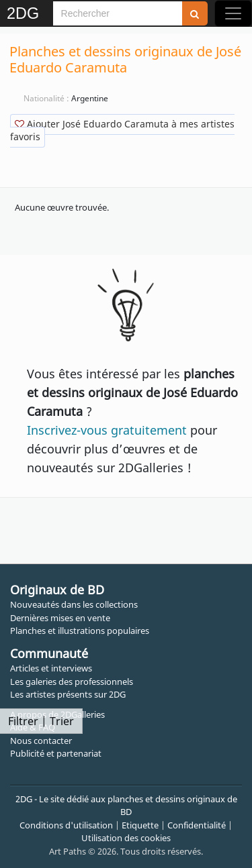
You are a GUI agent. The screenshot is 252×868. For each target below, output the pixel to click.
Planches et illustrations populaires (80, 631)
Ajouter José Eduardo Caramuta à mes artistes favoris (122, 130)
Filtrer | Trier (41, 721)
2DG (23, 13)
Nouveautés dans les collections (74, 604)
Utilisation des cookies (126, 838)
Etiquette (140, 825)
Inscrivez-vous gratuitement (107, 430)
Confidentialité (197, 825)
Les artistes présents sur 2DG (68, 694)
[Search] (118, 13)
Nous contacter (41, 741)
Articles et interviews (51, 668)
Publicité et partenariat (56, 753)
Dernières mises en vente (60, 618)
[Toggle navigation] (233, 13)
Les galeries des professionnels (72, 682)
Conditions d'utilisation (66, 825)
